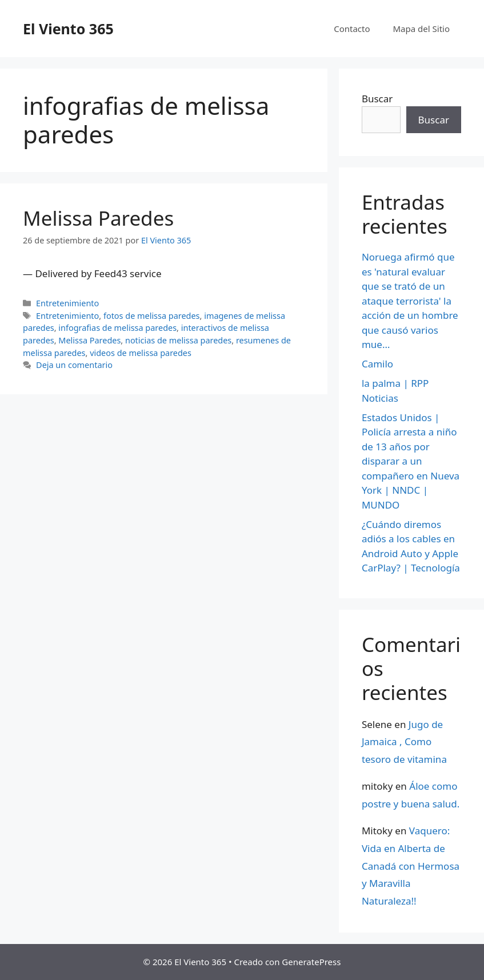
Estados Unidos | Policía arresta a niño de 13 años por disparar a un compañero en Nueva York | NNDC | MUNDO (411, 461)
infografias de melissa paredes (117, 328)
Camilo (377, 364)
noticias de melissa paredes (178, 340)
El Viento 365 (68, 29)
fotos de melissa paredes (152, 316)
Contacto (352, 29)
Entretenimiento (67, 303)
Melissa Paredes (98, 218)
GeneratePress (311, 962)
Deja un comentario (74, 365)
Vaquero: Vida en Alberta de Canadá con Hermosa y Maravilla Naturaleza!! (411, 865)
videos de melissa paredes (141, 353)
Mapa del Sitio (421, 29)
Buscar (377, 99)
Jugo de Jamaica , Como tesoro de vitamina (404, 742)
